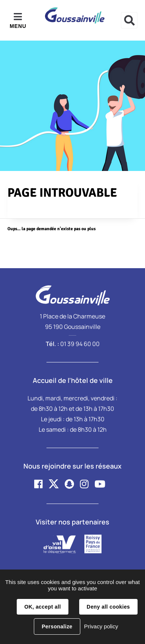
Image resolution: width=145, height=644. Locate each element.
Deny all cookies (108, 607)
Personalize (57, 626)
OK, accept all (42, 607)
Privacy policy (101, 626)
